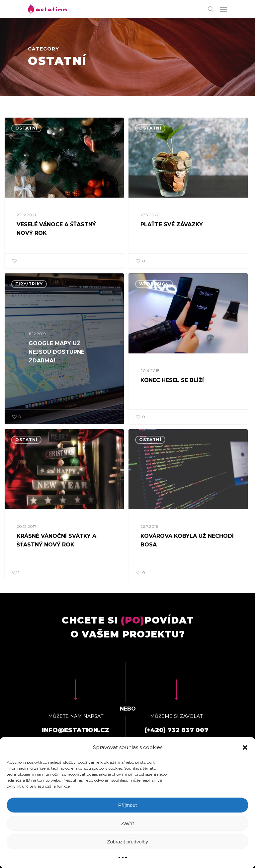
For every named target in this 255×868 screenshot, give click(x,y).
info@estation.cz (76, 730)
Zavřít (127, 823)
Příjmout (127, 805)
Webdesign (154, 307)
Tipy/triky (29, 305)
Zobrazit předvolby (127, 842)
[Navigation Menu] (223, 9)
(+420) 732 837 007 (176, 730)
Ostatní (26, 128)
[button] (245, 747)
